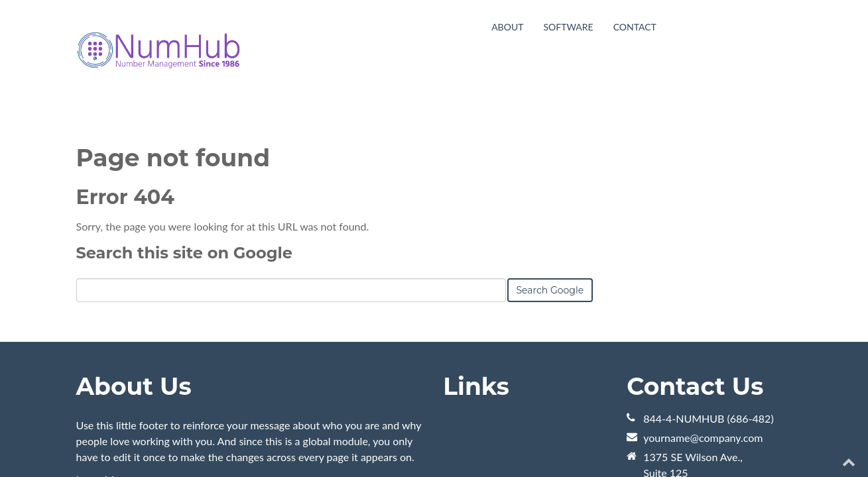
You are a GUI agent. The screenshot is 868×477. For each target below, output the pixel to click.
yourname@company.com (703, 338)
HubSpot (225, 442)
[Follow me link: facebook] (823, 442)
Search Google (550, 190)
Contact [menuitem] (635, 27)
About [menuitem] (507, 27)
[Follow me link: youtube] (772, 442)
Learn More (103, 379)
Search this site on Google (184, 153)
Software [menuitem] (568, 27)
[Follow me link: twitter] (797, 442)
